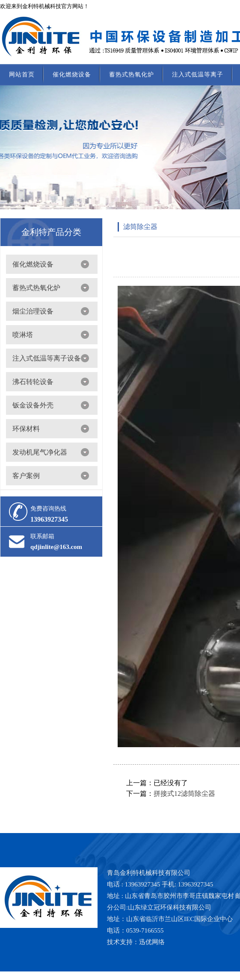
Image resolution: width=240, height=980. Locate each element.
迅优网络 (152, 942)
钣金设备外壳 (33, 405)
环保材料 (26, 429)
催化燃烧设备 (72, 75)
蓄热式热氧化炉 (132, 75)
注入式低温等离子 (198, 75)
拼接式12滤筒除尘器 (184, 794)
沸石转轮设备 (33, 382)
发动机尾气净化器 (40, 452)
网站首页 (22, 75)
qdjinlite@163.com (56, 547)
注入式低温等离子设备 (47, 358)
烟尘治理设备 (33, 311)
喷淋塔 (23, 335)
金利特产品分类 (51, 232)
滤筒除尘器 (140, 227)
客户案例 (26, 476)
